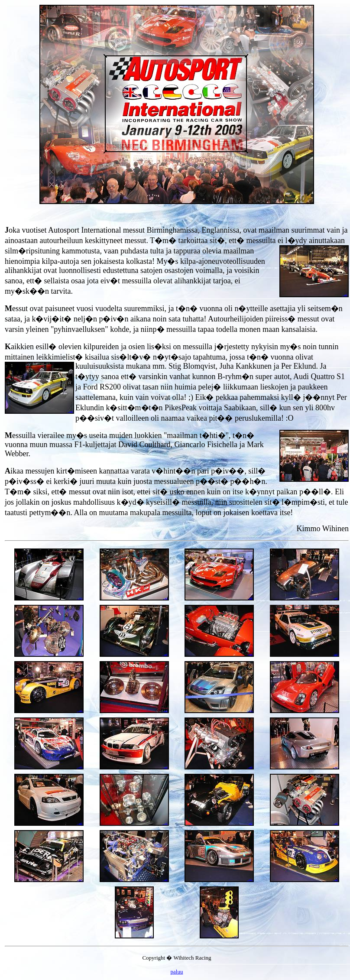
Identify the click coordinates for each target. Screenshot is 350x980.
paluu (177, 972)
